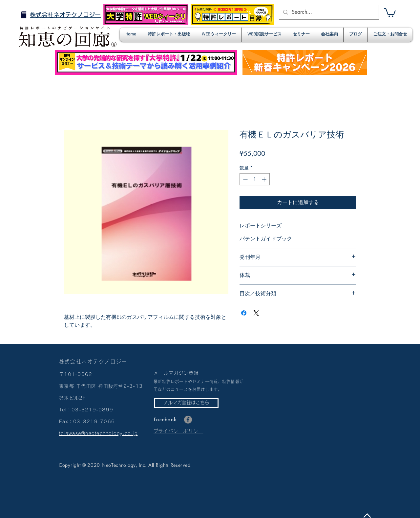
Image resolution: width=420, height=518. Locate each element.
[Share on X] (256, 313)
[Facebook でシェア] (244, 313)
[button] (390, 12)
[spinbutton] (255, 179)
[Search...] (328, 12)
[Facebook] (188, 420)
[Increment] (265, 179)
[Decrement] (245, 179)
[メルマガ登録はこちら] (186, 403)
